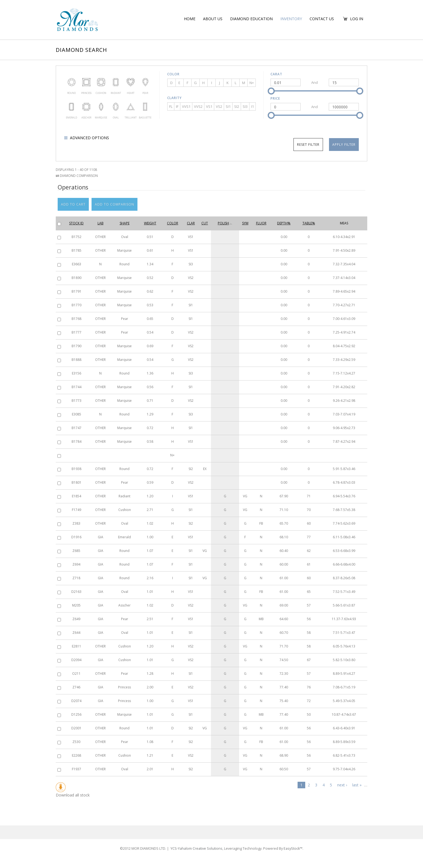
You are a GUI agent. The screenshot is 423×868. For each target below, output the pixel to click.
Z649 (76, 619)
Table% (309, 223)
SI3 (245, 106)
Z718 (76, 578)
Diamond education (251, 19)
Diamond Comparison (77, 176)
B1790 (77, 346)
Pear (145, 82)
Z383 (76, 523)
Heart (131, 82)
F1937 (77, 769)
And (315, 82)
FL (171, 106)
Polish (225, 223)
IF (177, 106)
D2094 (76, 660)
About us (213, 19)
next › (342, 785)
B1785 (77, 250)
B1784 (77, 442)
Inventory (291, 19)
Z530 (76, 742)
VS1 (209, 106)
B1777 (77, 332)
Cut (205, 223)
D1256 (76, 714)
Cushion (101, 82)
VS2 (219, 106)
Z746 (76, 687)
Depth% (284, 223)
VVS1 (186, 106)
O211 (76, 674)
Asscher (86, 107)
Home (190, 19)
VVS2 (198, 106)
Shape (125, 223)
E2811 (77, 646)
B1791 (77, 291)
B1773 (77, 401)
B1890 (77, 278)
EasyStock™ (289, 842)
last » (357, 785)
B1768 (77, 319)
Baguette (145, 107)
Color (173, 74)
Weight (150, 223)
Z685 (76, 551)
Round (72, 82)
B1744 (77, 387)
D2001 (76, 728)
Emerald (72, 107)
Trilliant (131, 107)
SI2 (237, 106)
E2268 (77, 755)
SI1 (228, 106)
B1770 (77, 305)
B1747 (77, 428)
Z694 (76, 564)
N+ (252, 83)
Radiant (116, 82)
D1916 (76, 537)
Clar (191, 223)
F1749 (77, 510)
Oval (116, 107)
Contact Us (322, 19)
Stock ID (76, 223)
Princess (86, 82)
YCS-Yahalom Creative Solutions (201, 842)
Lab (101, 223)
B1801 (77, 482)
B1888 (77, 360)
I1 (252, 106)
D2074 (76, 701)
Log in (357, 18)
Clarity (174, 98)
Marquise (101, 107)
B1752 (77, 237)
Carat (276, 74)
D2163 (76, 592)
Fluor (261, 223)
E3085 (77, 414)
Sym (245, 223)
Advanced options (89, 138)
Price (275, 98)
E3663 (77, 264)
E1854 (77, 496)
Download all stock (73, 790)
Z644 (76, 633)
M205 (76, 605)
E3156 (77, 373)
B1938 (77, 469)
